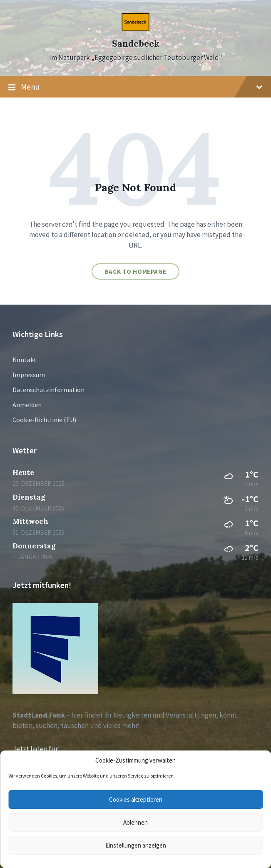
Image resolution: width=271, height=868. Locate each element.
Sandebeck (136, 44)
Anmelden (27, 405)
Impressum (29, 375)
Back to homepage (136, 271)
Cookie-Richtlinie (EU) (44, 420)
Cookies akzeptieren (136, 799)
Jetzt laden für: (36, 749)
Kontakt (25, 360)
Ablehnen (135, 822)
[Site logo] (135, 29)
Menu (135, 87)
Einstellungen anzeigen (136, 845)
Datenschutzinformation (48, 390)
